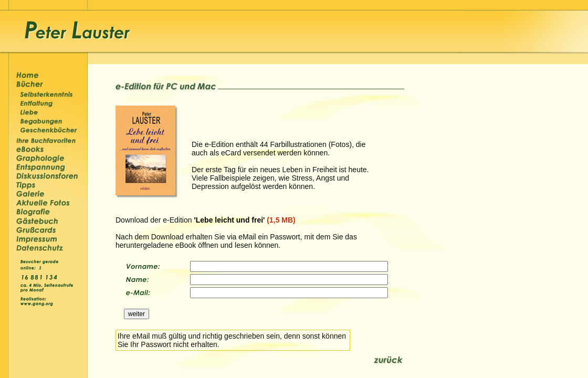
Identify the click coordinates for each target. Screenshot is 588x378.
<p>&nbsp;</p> (41, 267)
